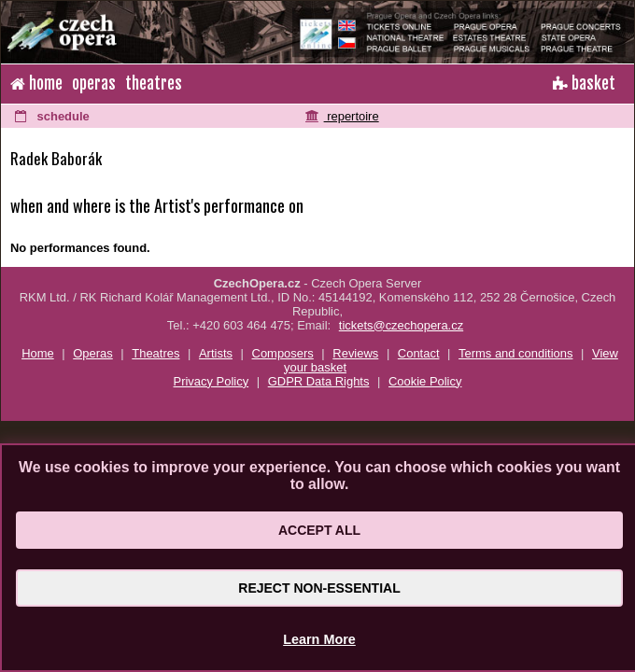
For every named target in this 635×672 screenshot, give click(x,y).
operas (94, 84)
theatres (154, 84)
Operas (92, 353)
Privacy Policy (212, 381)
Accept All (319, 530)
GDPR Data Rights (319, 381)
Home (38, 353)
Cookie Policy (425, 381)
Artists (216, 353)
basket (584, 84)
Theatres (155, 353)
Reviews (355, 353)
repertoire (342, 116)
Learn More (319, 639)
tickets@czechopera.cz (401, 325)
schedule (52, 116)
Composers (283, 353)
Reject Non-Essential (319, 588)
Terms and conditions (515, 353)
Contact (419, 353)
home (36, 84)
